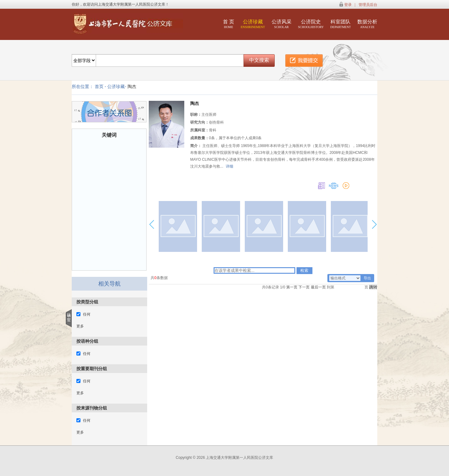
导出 (367, 278)
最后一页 (318, 287)
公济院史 (311, 24)
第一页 (292, 287)
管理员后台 (368, 5)
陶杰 (132, 86)
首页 (99, 86)
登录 (348, 5)
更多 (80, 326)
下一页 (304, 287)
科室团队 (340, 24)
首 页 (229, 24)
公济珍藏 (253, 24)
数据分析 (367, 24)
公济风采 (282, 24)
